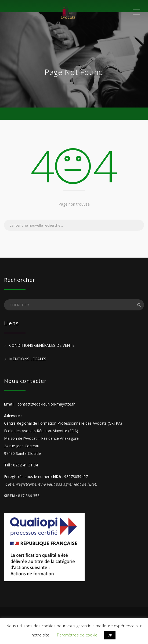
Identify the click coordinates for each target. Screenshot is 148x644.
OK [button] (110, 635)
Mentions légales (28, 359)
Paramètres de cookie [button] (77, 635)
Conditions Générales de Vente (42, 345)
